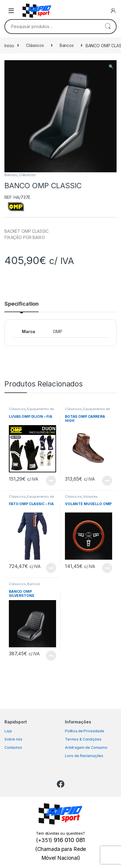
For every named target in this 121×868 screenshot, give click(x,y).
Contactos (13, 747)
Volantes (90, 497)
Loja (8, 731)
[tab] (22, 307)
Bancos (67, 45)
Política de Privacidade (85, 731)
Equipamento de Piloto (31, 411)
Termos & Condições (83, 739)
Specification (22, 304)
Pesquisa (108, 27)
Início (9, 45)
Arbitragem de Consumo (86, 747)
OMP (58, 331)
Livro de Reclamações (84, 756)
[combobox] (52, 27)
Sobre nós (13, 739)
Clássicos (35, 45)
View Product (51, 481)
